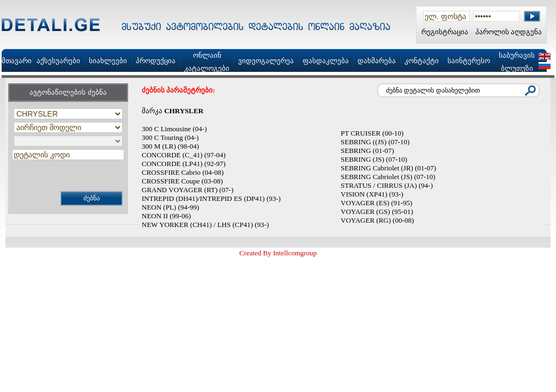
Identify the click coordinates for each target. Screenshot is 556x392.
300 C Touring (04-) (170, 137)
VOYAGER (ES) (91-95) (376, 203)
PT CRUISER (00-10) (372, 133)
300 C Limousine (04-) (174, 129)
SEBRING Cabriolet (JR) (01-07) (388, 168)
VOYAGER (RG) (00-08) (377, 220)
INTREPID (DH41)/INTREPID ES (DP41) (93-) (211, 198)
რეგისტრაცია (445, 32)
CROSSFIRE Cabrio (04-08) (183, 172)
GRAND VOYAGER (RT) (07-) (188, 190)
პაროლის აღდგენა (509, 32)
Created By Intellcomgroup (278, 253)
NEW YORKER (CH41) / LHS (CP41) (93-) (205, 225)
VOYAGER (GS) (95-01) (377, 212)
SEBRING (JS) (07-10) (374, 159)
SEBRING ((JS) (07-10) (375, 142)
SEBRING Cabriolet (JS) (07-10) (388, 177)
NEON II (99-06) (166, 216)
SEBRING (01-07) (367, 151)
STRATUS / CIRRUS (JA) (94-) (387, 185)
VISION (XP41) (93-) (372, 194)
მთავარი (17, 61)
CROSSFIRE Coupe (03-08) (182, 181)
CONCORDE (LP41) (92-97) (184, 164)
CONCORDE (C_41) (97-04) (184, 155)
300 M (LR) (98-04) (170, 146)
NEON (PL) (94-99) (170, 207)
